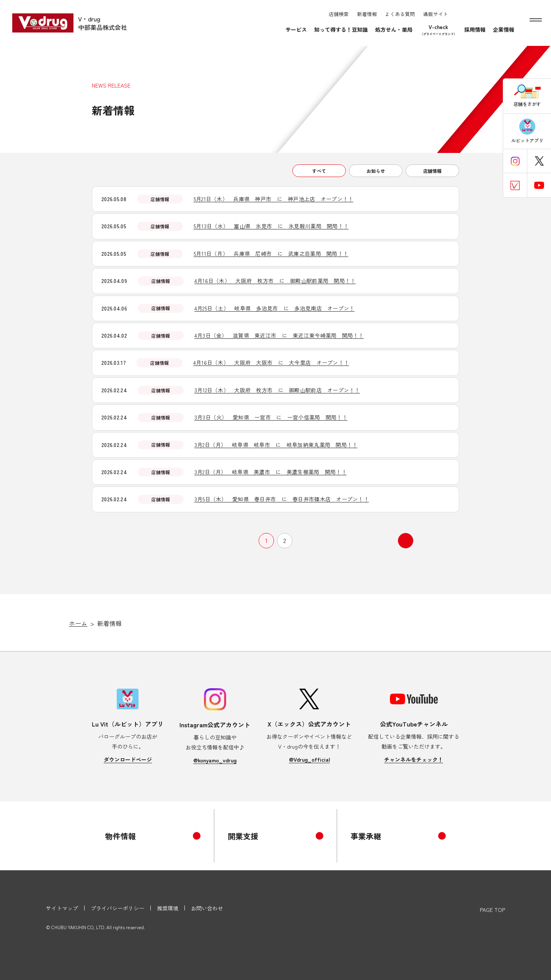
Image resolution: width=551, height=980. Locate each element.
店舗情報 (432, 171)
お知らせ (376, 171)
